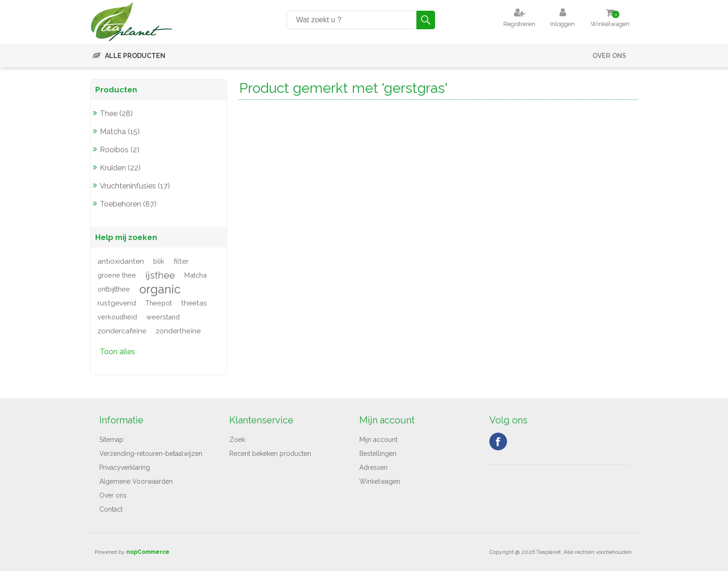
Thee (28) (116, 114)
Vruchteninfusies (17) (135, 186)
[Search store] (351, 20)
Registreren (519, 24)
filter (181, 261)
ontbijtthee (114, 289)
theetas (194, 303)
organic (160, 289)
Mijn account (378, 440)
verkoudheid (117, 317)
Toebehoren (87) (128, 204)
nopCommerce (148, 552)
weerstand (163, 317)
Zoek (237, 440)
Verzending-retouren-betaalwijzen (151, 454)
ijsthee (160, 275)
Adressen (374, 467)
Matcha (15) (120, 132)
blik (159, 261)
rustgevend (117, 303)
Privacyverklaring (125, 467)
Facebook (498, 441)
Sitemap (111, 440)
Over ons (609, 56)
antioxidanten (121, 261)
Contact (111, 509)
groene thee (117, 275)
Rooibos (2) (120, 150)
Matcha (195, 275)
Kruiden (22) (120, 168)
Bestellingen (378, 454)
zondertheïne (178, 331)
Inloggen (562, 24)
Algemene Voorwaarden (136, 481)
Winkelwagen (380, 481)
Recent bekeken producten (270, 454)
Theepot (159, 303)
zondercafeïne (122, 331)
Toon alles (117, 352)
